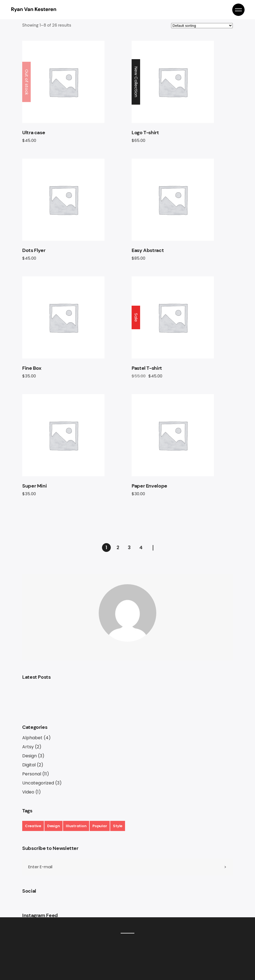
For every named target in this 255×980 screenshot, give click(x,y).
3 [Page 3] (129, 548)
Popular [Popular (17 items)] (100, 826)
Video (28, 792)
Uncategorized (38, 783)
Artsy (28, 747)
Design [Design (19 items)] (53, 826)
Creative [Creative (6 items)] (33, 826)
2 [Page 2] (118, 548)
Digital (29, 765)
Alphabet (32, 738)
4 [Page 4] (141, 548)
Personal (32, 774)
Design (29, 756)
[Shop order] (202, 26)
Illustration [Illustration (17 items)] (76, 826)
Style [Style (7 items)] (118, 826)
